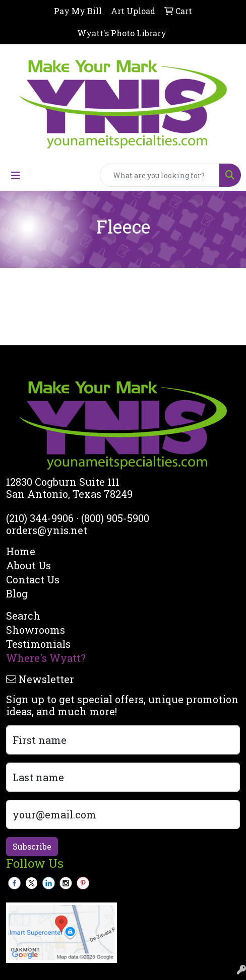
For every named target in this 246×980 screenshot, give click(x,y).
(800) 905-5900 (115, 518)
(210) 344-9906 (40, 518)
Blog (17, 593)
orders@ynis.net (47, 530)
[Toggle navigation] (16, 175)
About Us (28, 565)
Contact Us (33, 579)
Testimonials (38, 644)
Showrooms (36, 630)
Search (23, 616)
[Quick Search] (160, 175)
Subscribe (32, 846)
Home (21, 551)
